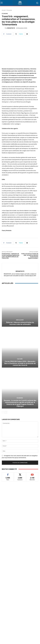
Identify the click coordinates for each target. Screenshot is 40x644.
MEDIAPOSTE (11, 28)
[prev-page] (3, 412)
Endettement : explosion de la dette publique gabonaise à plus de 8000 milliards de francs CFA (11, 256)
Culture (20, 359)
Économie (9, 10)
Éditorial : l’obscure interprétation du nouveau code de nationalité (20, 323)
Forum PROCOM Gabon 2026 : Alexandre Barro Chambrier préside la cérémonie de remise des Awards (20, 363)
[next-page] (6, 412)
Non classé (20, 320)
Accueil (4, 10)
